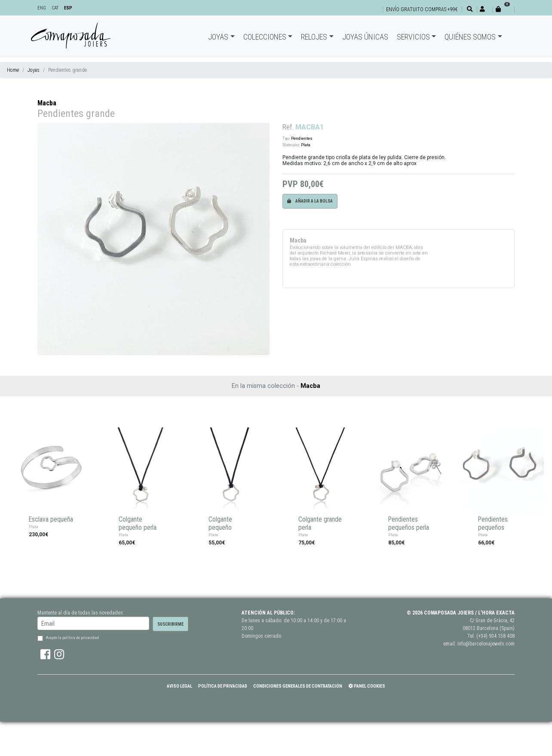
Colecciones (265, 37)
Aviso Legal (179, 686)
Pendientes (302, 138)
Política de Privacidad (223, 686)
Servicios (413, 37)
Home (13, 70)
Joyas (218, 37)
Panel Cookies (367, 686)
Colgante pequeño (220, 524)
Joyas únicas (365, 37)
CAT (55, 8)
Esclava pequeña (51, 519)
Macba (47, 103)
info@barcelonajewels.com (486, 644)
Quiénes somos (470, 37)
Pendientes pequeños (493, 524)
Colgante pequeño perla (138, 524)
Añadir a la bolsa (310, 201)
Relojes (314, 37)
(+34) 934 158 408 (495, 636)
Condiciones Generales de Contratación (298, 686)
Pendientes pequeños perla (409, 524)
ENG (42, 8)
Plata (306, 145)
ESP (68, 8)
